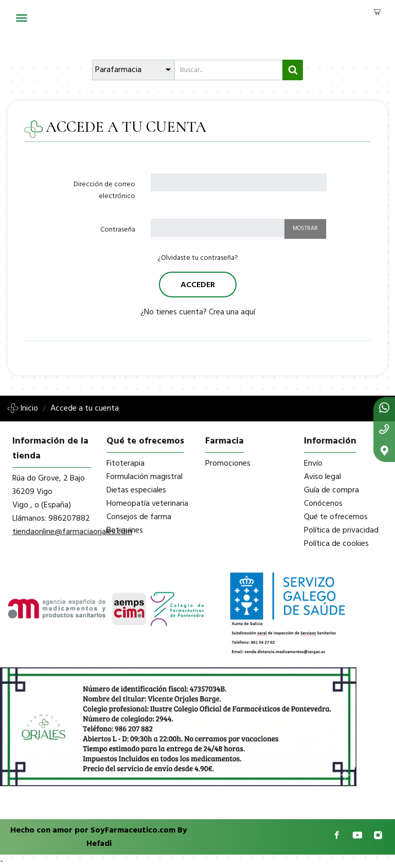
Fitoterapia (125, 464)
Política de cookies (336, 544)
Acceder (198, 285)
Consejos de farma (139, 517)
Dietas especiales (136, 490)
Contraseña (118, 230)
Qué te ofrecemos (336, 517)
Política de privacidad (341, 530)
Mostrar (305, 228)
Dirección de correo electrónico (104, 190)
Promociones (228, 464)
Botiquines (125, 530)
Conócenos (323, 504)
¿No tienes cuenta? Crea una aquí (198, 312)
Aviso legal (322, 477)
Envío (313, 464)
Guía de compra (331, 490)
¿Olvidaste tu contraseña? (198, 258)
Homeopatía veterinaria (147, 504)
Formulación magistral (145, 477)
